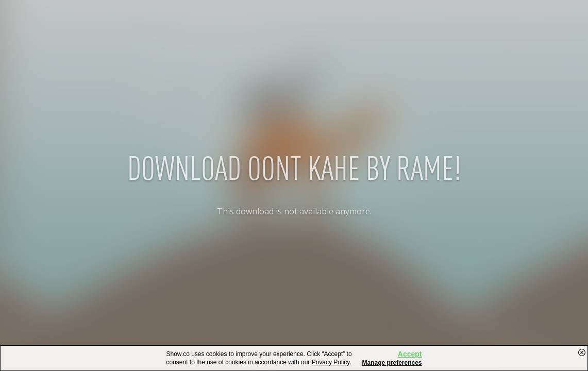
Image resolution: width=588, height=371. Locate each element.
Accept (410, 354)
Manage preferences (392, 363)
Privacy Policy (331, 362)
